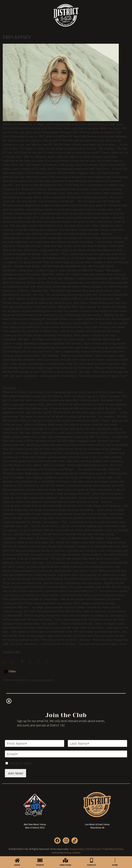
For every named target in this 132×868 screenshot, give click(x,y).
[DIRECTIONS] (65, 860)
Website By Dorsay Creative (66, 853)
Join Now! (16, 773)
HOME (17, 865)
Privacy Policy (77, 849)
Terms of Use (93, 849)
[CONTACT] (92, 860)
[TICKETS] (40, 860)
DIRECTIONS (65, 865)
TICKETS (40, 865)
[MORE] (115, 860)
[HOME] (17, 860)
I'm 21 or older (21, 763)
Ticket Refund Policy (113, 849)
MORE (115, 865)
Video (12, 671)
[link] (5, 661)
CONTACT (92, 865)
